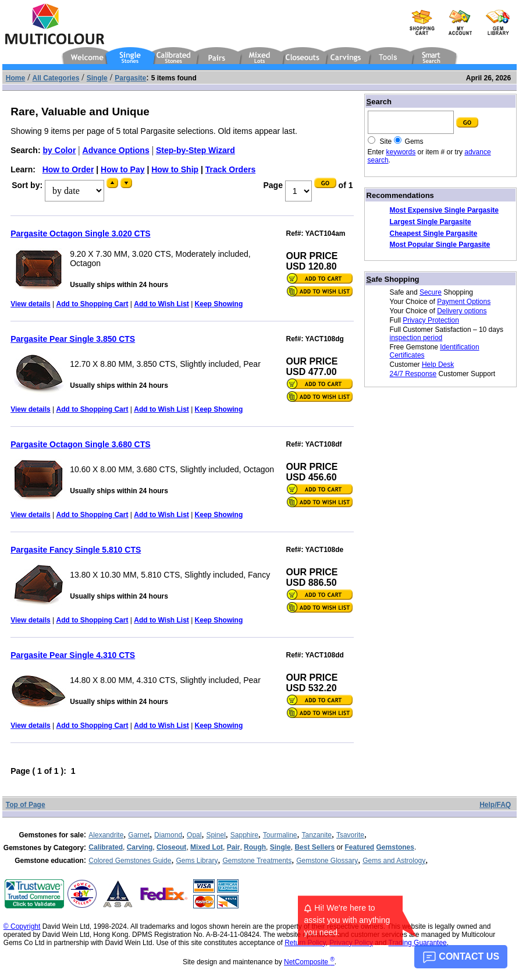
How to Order (68, 169)
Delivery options (462, 311)
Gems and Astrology (394, 861)
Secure (431, 292)
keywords (401, 152)
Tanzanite (317, 835)
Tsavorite (350, 835)
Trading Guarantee (418, 943)
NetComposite (309, 962)
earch (379, 102)
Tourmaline (280, 835)
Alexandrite (106, 835)
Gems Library (197, 861)
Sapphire (244, 835)
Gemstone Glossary (327, 861)
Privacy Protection (431, 320)
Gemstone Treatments (257, 861)
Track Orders (230, 169)
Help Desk (438, 365)
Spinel (216, 835)
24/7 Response (413, 374)
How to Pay (122, 169)
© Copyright (22, 926)
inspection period (416, 338)
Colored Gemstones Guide (130, 861)
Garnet (139, 835)
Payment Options (464, 302)
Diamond (168, 835)
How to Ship (175, 169)
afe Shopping (393, 279)
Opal (194, 835)
